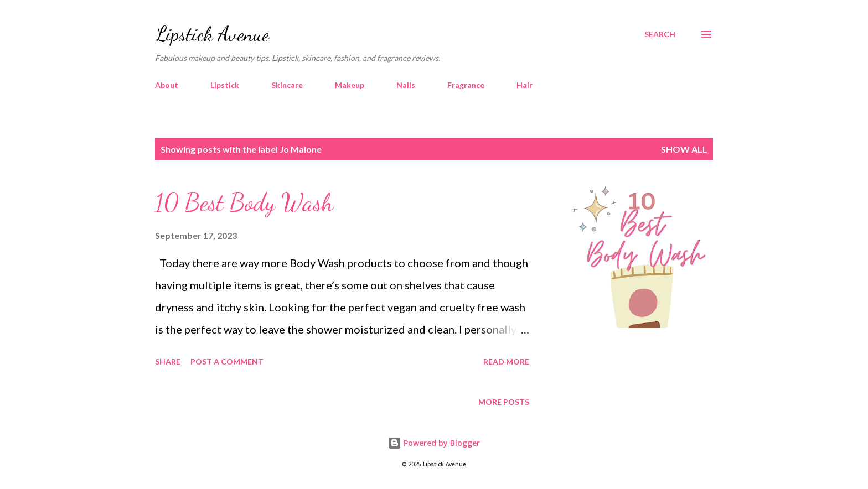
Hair (525, 85)
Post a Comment (227, 361)
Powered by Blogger (434, 443)
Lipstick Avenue (212, 34)
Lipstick (225, 85)
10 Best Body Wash (244, 202)
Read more (506, 361)
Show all (684, 149)
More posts (504, 402)
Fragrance (466, 85)
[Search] (660, 34)
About (167, 85)
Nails (406, 85)
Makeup (350, 85)
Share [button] (168, 361)
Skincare (287, 85)
